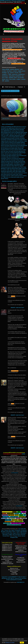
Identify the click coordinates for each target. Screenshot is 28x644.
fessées (10, 144)
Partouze (3, 167)
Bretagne (7, 134)
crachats (15, 71)
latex (7, 78)
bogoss (10, 132)
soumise (16, 173)
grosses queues (11, 148)
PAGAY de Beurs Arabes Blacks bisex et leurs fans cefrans (11, 87)
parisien (22, 166)
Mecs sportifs (12, 518)
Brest (8, 536)
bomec (13, 132)
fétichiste (14, 144)
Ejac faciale (11, 515)
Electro (17, 515)
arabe (16, 128)
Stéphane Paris (22, 87)
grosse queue (21, 147)
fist (20, 73)
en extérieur (21, 141)
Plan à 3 (22, 167)
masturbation (17, 163)
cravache (23, 135)
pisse (24, 71)
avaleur (11, 130)
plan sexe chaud (6, 119)
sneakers (5, 74)
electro (12, 73)
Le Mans (10, 534)
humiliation (18, 76)
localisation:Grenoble (6, 156)
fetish (2, 145)
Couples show (7, 523)
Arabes (4, 513)
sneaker (20, 171)
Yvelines (6, 179)
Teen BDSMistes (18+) (7, 545)
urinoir (7, 177)
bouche (25, 132)
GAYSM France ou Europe (21, 549)
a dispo (3, 127)
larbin (16, 153)
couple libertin (17, 135)
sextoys (23, 79)
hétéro (16, 148)
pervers (10, 167)
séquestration (9, 171)
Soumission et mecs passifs (14, 525)
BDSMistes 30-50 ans (7, 549)
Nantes (23, 164)
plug (13, 169)
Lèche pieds (22, 517)
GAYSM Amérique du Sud (21, 552)
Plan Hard (24, 518)
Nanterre (19, 164)
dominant (17, 138)
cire (5, 135)
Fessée (21, 515)
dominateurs (4, 140)
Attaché (15, 512)
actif (21, 69)
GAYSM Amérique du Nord (21, 546)
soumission (15, 74)
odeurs (13, 166)
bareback (9, 71)
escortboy (10, 143)
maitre (20, 158)
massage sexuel (17, 161)
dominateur (5, 76)
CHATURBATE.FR (21, 582)
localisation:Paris (15, 157)
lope (15, 158)
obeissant (9, 166)
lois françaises (15, 473)
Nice (10, 530)
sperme (25, 173)
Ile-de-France (11, 150)
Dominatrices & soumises (14, 570)
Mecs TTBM (8, 520)
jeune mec (23, 151)
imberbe (16, 150)
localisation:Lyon (22, 156)
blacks (2, 132)
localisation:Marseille (6, 157)
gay (26, 145)
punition (7, 81)
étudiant (18, 143)
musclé (15, 164)
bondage (4, 73)
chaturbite (20, 134)
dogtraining (12, 76)
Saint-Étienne (23, 532)
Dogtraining (5, 515)
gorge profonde (5, 147)
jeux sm (9, 153)
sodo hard (3, 173)
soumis (12, 173)
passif (7, 167)
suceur (14, 174)
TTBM (9, 74)
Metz (17, 537)
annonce (20, 127)
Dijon (11, 533)
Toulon (3, 533)
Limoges (15, 536)
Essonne (14, 143)
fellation (3, 144)
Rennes (10, 532)
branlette (3, 134)
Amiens (19, 536)
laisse (13, 153)
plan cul (6, 169)
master (12, 163)
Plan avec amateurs (7, 558)
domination (10, 140)
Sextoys (20, 520)
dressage (20, 140)
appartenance (12, 128)
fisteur (8, 145)
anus (8, 128)
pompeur (16, 169)
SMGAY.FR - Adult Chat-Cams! (17, 308)
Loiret (12, 158)
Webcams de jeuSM (21, 562)
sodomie (8, 173)
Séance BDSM (6, 69)
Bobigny (6, 132)
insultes (24, 150)
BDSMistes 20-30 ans (7, 548)
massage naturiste (9, 161)
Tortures (23, 512)
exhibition (23, 143)
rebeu (8, 170)
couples (18, 79)
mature (22, 163)
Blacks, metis (10, 513)
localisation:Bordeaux (16, 154)
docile (2, 138)
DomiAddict (3, 87)
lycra (3, 78)
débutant (18, 137)
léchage (24, 153)
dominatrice (21, 74)
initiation (20, 150)
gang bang (23, 145)
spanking (11, 78)
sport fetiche (4, 174)
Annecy (23, 536)
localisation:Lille (15, 156)
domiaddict (12, 138)
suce (11, 174)
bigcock (17, 131)
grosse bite (21, 78)
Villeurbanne (23, 533)
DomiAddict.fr (19, 506)
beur (14, 131)
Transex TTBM (14, 574)
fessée (17, 73)
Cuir (24, 513)
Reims (14, 532)
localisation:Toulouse (6, 158)
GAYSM (23, 454)
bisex (20, 131)
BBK (5, 131)
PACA (16, 166)
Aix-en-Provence (17, 534)
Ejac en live (15, 520)
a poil (6, 127)
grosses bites (4, 148)
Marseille (6, 160)
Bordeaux (21, 132)
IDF (7, 150)
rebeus (11, 170)
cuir (8, 73)
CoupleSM (14, 573)
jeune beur (3, 151)
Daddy (14, 137)
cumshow (10, 137)
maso (10, 160)
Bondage (17, 513)
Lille (6, 154)
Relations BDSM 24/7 (7, 562)
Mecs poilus (5, 518)
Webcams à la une (14, 568)
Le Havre (18, 532)
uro (23, 76)
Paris (18, 166)
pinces (16, 167)
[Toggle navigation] (4, 34)
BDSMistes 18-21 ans (7, 546)
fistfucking (12, 145)
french (19, 145)
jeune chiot (8, 151)
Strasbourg (24, 530)
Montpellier (11, 164)
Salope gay (3, 171)
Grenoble (10, 147)
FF (4, 145)
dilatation (22, 137)
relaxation (23, 170)
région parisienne (17, 170)
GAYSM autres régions (21, 547)
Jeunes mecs (6, 517)
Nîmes (18, 533)
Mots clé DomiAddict (8, 124)
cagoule (11, 134)
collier (7, 135)
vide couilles (17, 177)
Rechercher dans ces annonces (10, 91)
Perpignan (13, 537)
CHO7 (2, 135)
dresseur (25, 140)
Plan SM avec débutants (7, 556)
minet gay (6, 164)
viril (21, 177)
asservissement (22, 128)
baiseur (18, 130)
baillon (15, 130)
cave (14, 134)
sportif (8, 174)
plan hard (10, 169)
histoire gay (21, 148)
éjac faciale (12, 141)
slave (17, 171)
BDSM (8, 131)
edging (20, 71)
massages (8, 163)
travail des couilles (10, 176)
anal (17, 127)
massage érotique (15, 160)
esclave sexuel (4, 143)
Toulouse (20, 174)
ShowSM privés (21, 558)
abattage (9, 127)
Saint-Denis (5, 534)
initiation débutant (15, 69)
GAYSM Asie (21, 550)
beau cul (11, 131)
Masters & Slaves (14, 571)
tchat (17, 174)
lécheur (3, 154)
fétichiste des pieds (21, 144)
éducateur (7, 141)
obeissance (4, 166)
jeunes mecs (5, 79)
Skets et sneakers (9, 521)
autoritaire (7, 130)
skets (14, 171)
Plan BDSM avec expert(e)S (7, 564)
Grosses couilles (19, 521)
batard (2, 131)
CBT (3, 81)
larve (18, 153)
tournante (3, 176)
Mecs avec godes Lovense (18, 523)
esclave (4, 71)
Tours (11, 536)
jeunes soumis (4, 153)
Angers (15, 533)
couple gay (11, 135)
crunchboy (3, 137)
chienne (24, 134)
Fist (25, 515)
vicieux (12, 177)
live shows (9, 154)
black (23, 131)
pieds (15, 78)
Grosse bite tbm (14, 517)
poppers (20, 169)
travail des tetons (18, 176)
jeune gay (18, 151)
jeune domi (13, 151)
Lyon (17, 158)
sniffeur (24, 171)
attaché (3, 130)
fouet (16, 145)
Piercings (18, 518)
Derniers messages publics (9, 181)
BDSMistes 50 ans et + (7, 550)
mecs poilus (13, 79)
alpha (15, 127)
